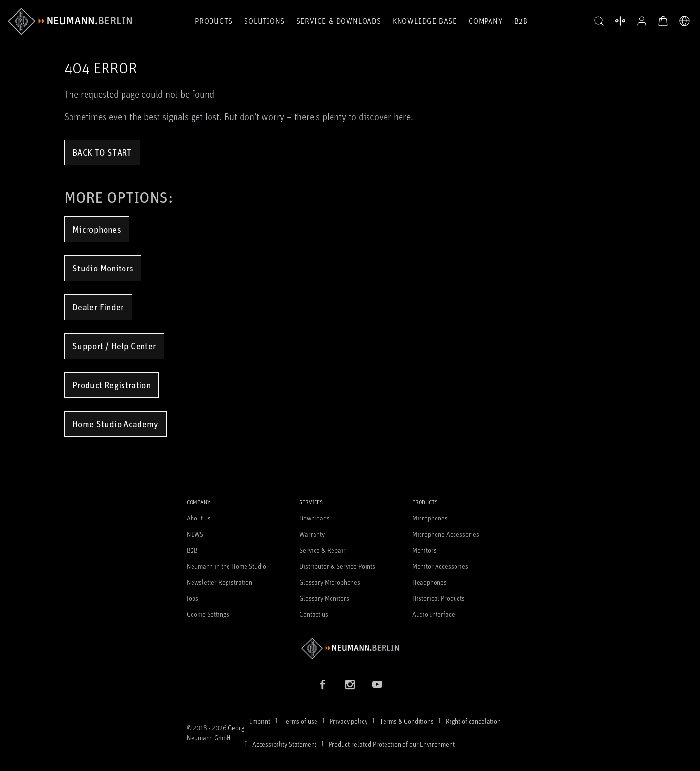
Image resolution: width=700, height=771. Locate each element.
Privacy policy (349, 721)
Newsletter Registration (219, 582)
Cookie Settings (208, 614)
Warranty (312, 534)
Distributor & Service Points (337, 566)
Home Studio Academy (115, 424)
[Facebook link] (323, 684)
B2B (521, 21)
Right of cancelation (473, 721)
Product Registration (112, 385)
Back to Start (102, 152)
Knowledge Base (425, 21)
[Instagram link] (350, 684)
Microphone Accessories (446, 534)
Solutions (264, 21)
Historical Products (438, 598)
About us (199, 518)
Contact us (314, 614)
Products (214, 21)
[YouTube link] (377, 684)
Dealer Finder (98, 307)
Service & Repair (323, 550)
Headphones (429, 582)
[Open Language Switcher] (684, 21)
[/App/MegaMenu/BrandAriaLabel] (70, 21)
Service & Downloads (339, 21)
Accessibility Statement (284, 744)
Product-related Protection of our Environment (392, 744)
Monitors (424, 550)
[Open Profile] (642, 21)
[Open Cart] (663, 21)
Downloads (315, 518)
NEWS (195, 534)
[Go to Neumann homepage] (350, 648)
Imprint (260, 721)
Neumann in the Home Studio (227, 566)
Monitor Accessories (440, 566)
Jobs (192, 598)
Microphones (97, 229)
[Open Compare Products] (620, 21)
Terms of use (300, 721)
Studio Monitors (103, 268)
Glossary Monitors (324, 598)
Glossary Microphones (330, 582)
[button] (599, 21)
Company (486, 21)
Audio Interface (434, 614)
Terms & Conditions (407, 721)
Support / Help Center (114, 346)
